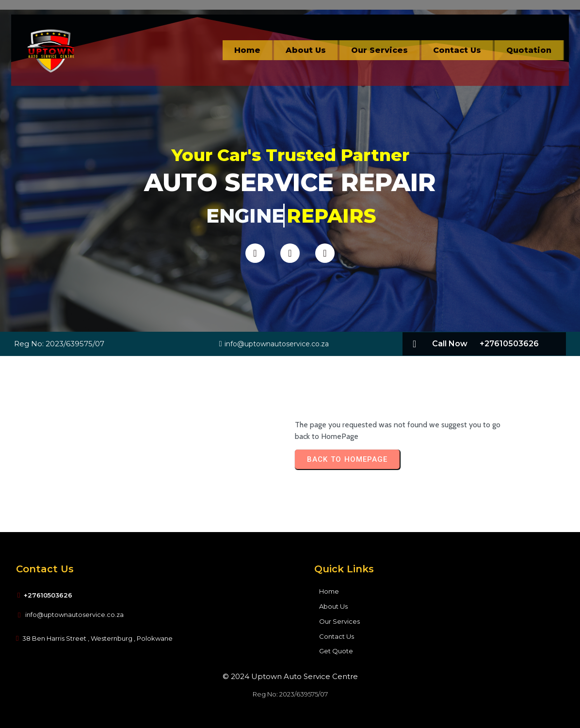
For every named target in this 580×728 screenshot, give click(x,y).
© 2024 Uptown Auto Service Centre (290, 676)
